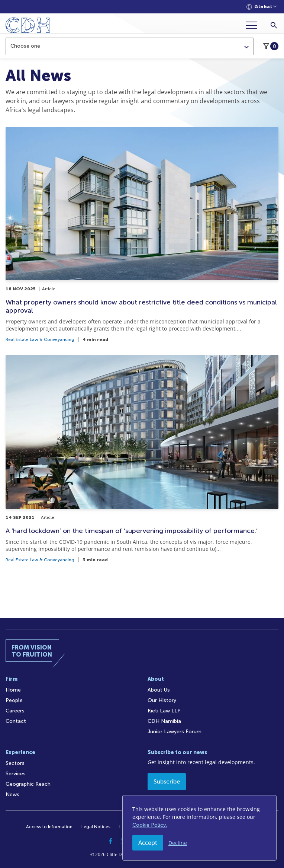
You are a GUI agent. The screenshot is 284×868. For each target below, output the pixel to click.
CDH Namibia (164, 721)
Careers (15, 711)
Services (16, 774)
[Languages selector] (262, 7)
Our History (162, 700)
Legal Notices (96, 827)
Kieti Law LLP (164, 711)
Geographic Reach (28, 784)
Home (13, 690)
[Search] (274, 25)
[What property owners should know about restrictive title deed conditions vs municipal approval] (142, 234)
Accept (148, 843)
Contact (16, 721)
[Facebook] (110, 841)
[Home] (28, 27)
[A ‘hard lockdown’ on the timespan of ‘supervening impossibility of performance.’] (142, 459)
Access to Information (49, 827)
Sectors (15, 763)
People (14, 700)
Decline (178, 843)
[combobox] (130, 46)
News (12, 794)
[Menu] (255, 25)
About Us (159, 690)
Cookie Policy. (150, 825)
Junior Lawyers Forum (175, 732)
